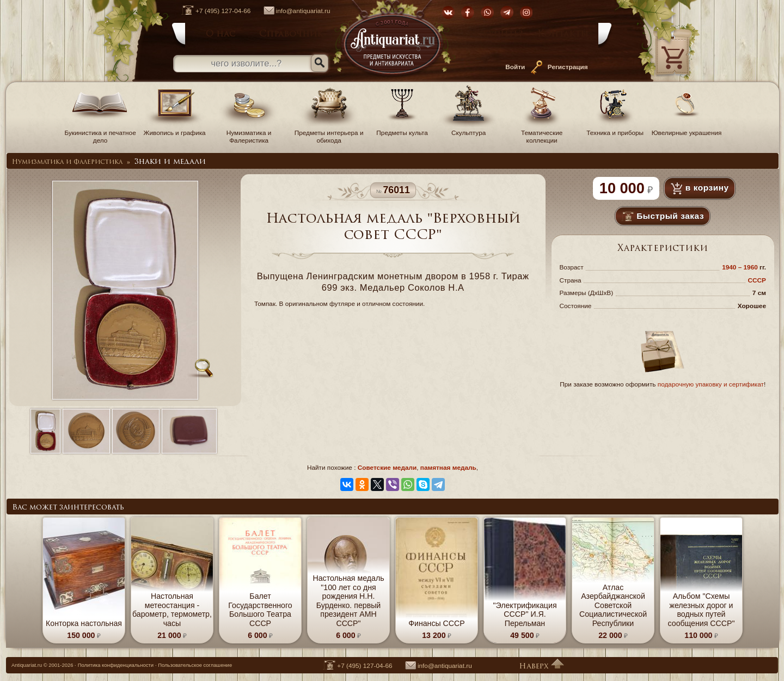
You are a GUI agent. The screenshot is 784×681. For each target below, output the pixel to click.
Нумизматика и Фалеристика (249, 133)
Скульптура (469, 129)
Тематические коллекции (542, 133)
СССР (757, 280)
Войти (515, 67)
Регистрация (568, 67)
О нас (220, 34)
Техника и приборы (615, 129)
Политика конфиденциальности (116, 665)
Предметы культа (402, 129)
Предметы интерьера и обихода (329, 133)
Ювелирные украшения (687, 129)
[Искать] (320, 63)
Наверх (541, 667)
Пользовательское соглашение (195, 665)
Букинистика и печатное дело (100, 133)
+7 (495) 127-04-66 (210, 11)
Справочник (291, 34)
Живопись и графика (175, 129)
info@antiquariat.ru (292, 11)
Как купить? (492, 34)
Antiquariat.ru (27, 665)
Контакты (563, 34)
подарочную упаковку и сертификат (711, 384)
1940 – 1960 (741, 267)
